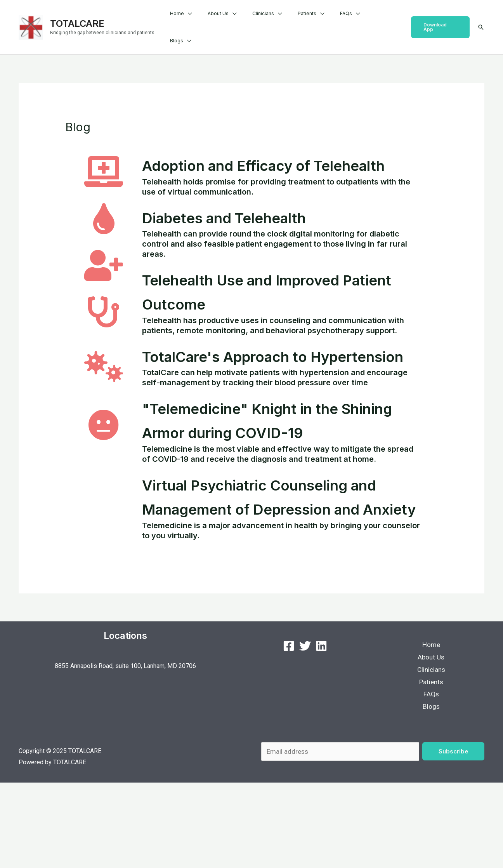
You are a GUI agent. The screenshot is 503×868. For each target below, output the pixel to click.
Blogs (383, 19)
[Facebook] (289, 727)
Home (209, 19)
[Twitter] (305, 727)
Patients (321, 19)
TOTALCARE (77, 15)
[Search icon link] (481, 19)
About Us (244, 19)
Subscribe (454, 836)
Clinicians (283, 19)
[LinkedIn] (321, 727)
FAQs (353, 19)
